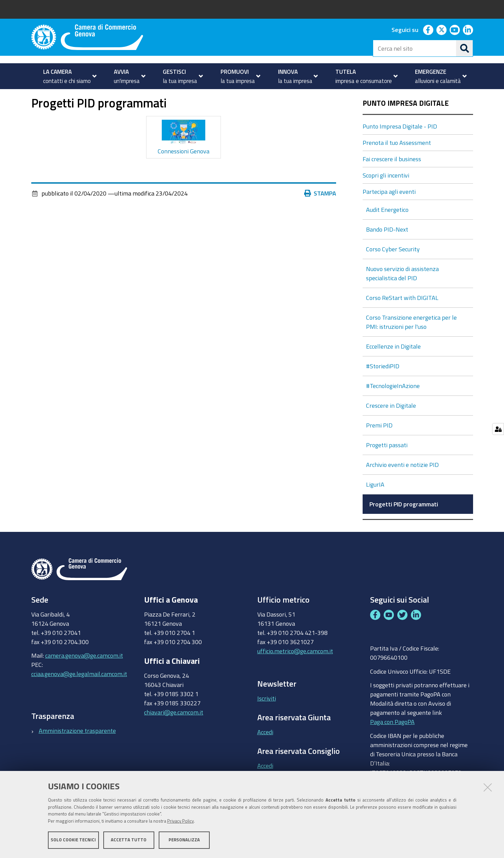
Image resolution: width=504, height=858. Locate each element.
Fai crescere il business (392, 178)
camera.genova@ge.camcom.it (84, 675)
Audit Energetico (388, 229)
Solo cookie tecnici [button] (73, 840)
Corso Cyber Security (394, 268)
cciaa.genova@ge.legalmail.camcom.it (79, 693)
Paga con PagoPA (392, 739)
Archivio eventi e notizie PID (403, 484)
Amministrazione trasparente (77, 750)
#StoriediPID (383, 385)
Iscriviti (267, 718)
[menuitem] (67, 76)
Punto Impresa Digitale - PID (127, 96)
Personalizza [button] (184, 840)
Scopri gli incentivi (386, 195)
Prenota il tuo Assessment (397, 162)
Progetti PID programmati (404, 523)
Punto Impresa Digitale (406, 123)
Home (36, 96)
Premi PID (380, 444)
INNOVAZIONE (63, 96)
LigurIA (376, 504)
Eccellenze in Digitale (394, 366)
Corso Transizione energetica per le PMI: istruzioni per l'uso (411, 341)
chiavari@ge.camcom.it (174, 731)
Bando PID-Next (388, 249)
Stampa (322, 213)
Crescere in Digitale (392, 425)
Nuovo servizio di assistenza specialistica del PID (402, 293)
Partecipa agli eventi (389, 211)
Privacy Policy (180, 821)
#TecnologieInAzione (394, 405)
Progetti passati (387, 464)
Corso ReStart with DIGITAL (403, 317)
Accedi (265, 751)
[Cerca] (465, 48)
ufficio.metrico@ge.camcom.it (295, 670)
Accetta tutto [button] (129, 840)
